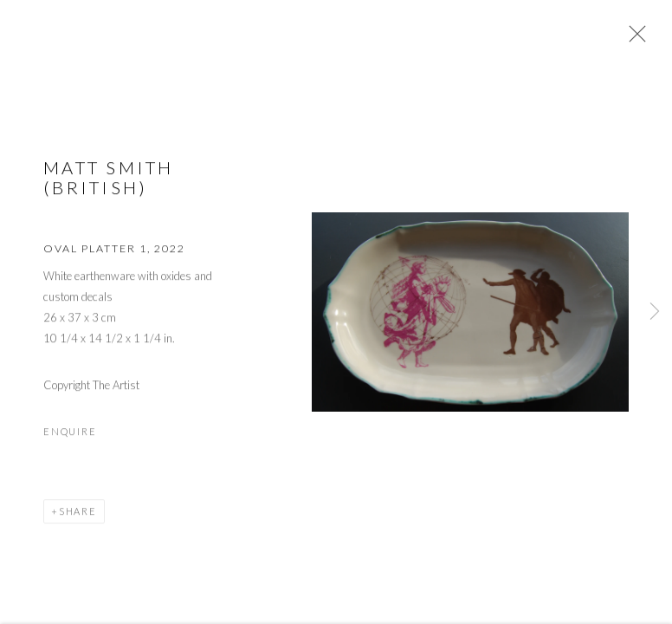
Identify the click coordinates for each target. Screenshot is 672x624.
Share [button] (78, 513)
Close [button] (633, 39)
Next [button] (655, 312)
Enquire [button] (70, 433)
